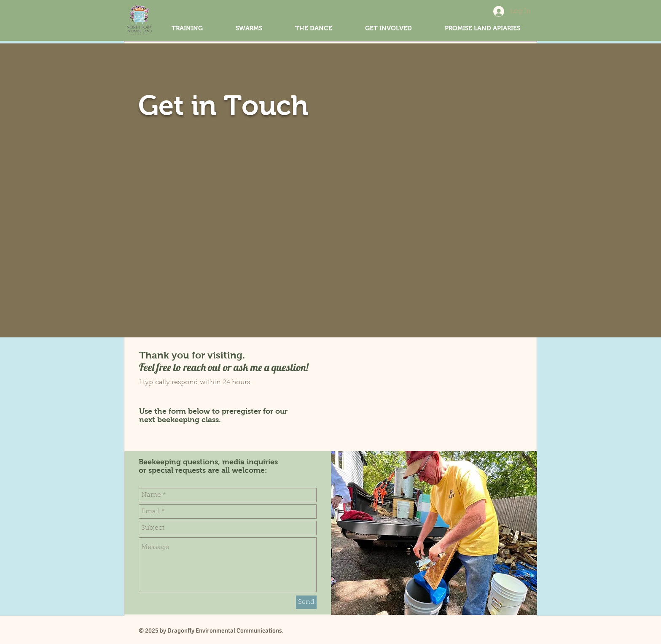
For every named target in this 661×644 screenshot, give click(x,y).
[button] (388, 28)
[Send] (306, 602)
